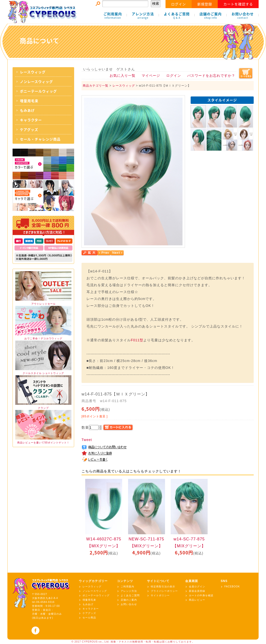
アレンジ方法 (143, 16)
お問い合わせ (243, 16)
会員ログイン (197, 587)
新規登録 (205, 4)
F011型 (137, 340)
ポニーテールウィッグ (38, 91)
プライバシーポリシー (164, 591)
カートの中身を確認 (201, 595)
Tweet (87, 440)
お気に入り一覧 (123, 76)
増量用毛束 (29, 101)
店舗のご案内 (211, 16)
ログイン (179, 4)
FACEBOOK (232, 587)
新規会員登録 (197, 591)
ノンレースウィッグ (36, 81)
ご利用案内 (113, 16)
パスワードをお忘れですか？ (211, 76)
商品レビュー (197, 600)
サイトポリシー (160, 595)
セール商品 (89, 618)
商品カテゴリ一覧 (96, 86)
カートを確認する (238, 4)
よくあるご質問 (177, 16)
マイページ (151, 76)
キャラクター (31, 120)
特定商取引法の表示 (163, 587)
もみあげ (27, 110)
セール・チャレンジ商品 (40, 139)
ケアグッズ (29, 129)
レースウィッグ (33, 72)
